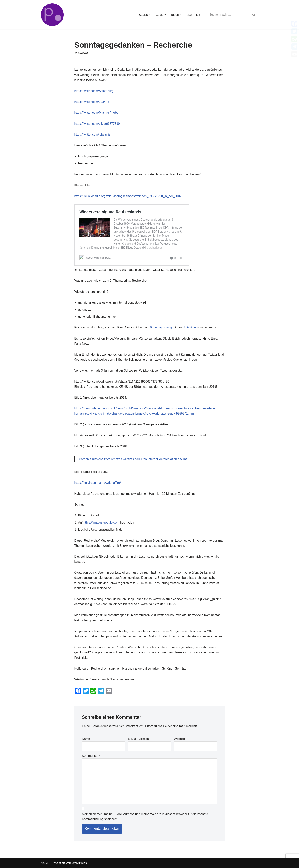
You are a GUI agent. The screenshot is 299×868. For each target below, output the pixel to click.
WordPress (79, 863)
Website (179, 739)
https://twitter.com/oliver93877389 (97, 124)
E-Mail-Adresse (138, 739)
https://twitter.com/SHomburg (94, 91)
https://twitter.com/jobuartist (93, 135)
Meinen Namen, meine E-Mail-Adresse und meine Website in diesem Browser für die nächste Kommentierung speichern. (145, 817)
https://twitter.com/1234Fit (92, 102)
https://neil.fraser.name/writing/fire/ (98, 483)
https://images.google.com (101, 522)
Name (86, 739)
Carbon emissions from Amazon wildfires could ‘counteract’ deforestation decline (133, 459)
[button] (149, 15)
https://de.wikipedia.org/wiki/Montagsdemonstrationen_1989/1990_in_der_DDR (128, 196)
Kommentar (91, 756)
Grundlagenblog (161, 327)
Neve (44, 863)
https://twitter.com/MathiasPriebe (96, 113)
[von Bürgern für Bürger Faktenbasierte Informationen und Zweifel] (52, 15)
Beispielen (190, 327)
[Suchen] (228, 15)
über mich (193, 15)
